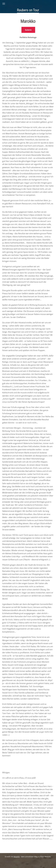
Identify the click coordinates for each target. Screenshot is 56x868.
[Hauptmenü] (4, 4)
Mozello (17, 857)
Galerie (28, 30)
